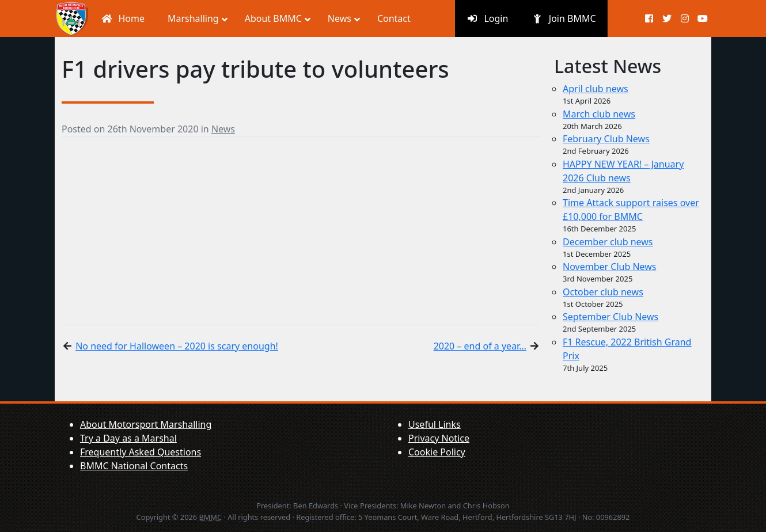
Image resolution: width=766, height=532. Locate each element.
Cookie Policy (437, 452)
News (223, 129)
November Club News (610, 267)
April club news (596, 89)
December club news (608, 242)
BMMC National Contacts (134, 466)
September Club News (610, 317)
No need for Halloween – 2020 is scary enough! (177, 346)
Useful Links (435, 424)
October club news (603, 292)
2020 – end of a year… (480, 346)
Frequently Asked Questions (141, 452)
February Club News (606, 139)
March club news (599, 114)
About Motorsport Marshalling (146, 424)
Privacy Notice (439, 438)
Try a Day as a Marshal (128, 438)
